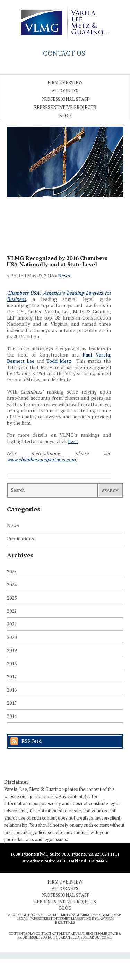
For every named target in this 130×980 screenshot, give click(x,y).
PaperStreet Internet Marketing (61, 919)
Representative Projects (65, 107)
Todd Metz (59, 361)
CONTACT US (64, 53)
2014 (12, 716)
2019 (12, 650)
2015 (12, 703)
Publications (20, 539)
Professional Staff (65, 99)
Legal (22, 919)
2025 (12, 571)
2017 (12, 677)
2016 (12, 690)
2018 (12, 663)
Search (110, 491)
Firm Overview (65, 82)
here (73, 441)
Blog (65, 115)
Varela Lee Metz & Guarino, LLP (65, 22)
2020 (12, 637)
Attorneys (65, 91)
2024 (12, 585)
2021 (12, 624)
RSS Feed (32, 741)
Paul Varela (96, 355)
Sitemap (113, 915)
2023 (12, 598)
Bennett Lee (21, 361)
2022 (12, 611)
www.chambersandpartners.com (41, 459)
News (64, 275)
